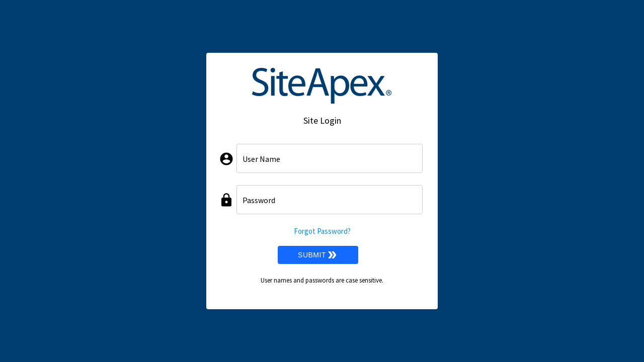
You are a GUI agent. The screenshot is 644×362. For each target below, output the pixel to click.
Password (259, 200)
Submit (318, 255)
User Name (261, 159)
